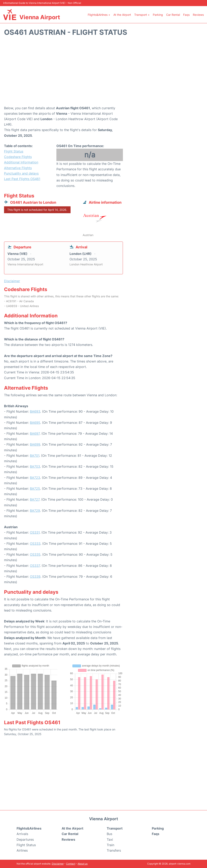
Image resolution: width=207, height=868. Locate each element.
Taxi (110, 839)
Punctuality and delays (21, 173)
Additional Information (21, 162)
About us (83, 864)
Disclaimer (58, 864)
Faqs (186, 15)
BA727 (35, 499)
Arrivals (22, 834)
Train (110, 845)
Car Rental (173, 15)
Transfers (114, 850)
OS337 (35, 566)
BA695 (35, 423)
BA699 (35, 444)
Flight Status (14, 151)
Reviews (198, 15)
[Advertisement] (103, 73)
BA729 (35, 511)
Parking (158, 15)
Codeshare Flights (18, 157)
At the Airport (122, 15)
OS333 (35, 544)
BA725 (35, 489)
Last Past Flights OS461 (22, 179)
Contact (71, 864)
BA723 (35, 478)
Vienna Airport (40, 17)
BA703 (35, 466)
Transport (115, 828)
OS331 (35, 532)
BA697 (35, 433)
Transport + (142, 15)
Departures (25, 839)
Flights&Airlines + (99, 15)
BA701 (35, 456)
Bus (109, 834)
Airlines (22, 850)
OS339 (35, 577)
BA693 (35, 411)
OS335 (35, 554)
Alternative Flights (18, 168)
